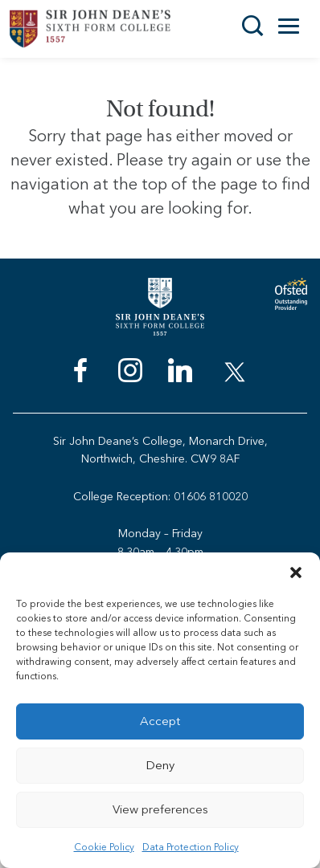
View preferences (160, 809)
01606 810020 (211, 497)
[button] (296, 573)
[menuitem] (80, 374)
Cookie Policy (104, 847)
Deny (160, 765)
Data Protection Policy (191, 847)
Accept (160, 721)
